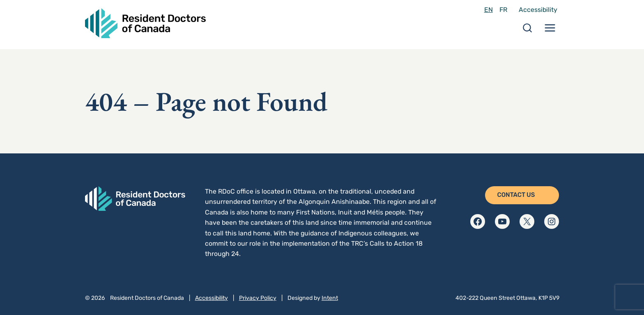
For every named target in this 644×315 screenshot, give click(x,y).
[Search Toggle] (527, 31)
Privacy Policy (258, 298)
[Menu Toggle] (550, 31)
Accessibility (538, 10)
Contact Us (516, 195)
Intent (330, 298)
